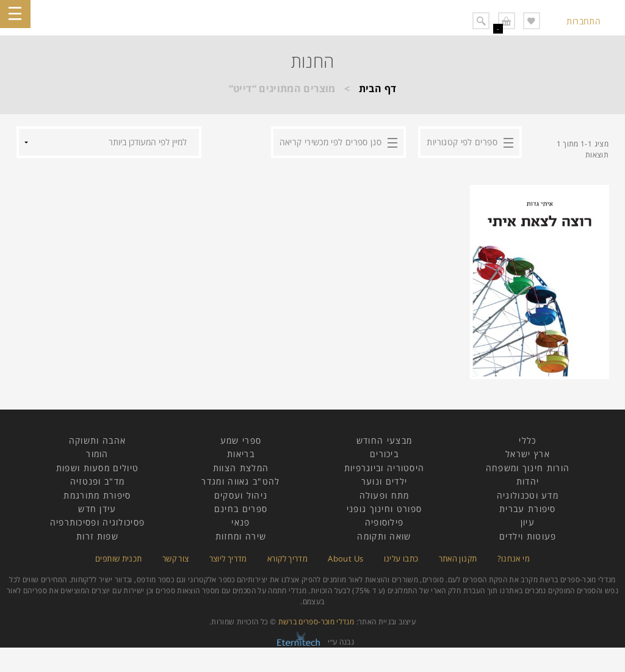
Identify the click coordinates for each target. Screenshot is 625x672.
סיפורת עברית (528, 509)
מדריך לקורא (287, 558)
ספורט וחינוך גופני (384, 509)
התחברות (583, 21)
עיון (528, 522)
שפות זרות (97, 536)
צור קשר (176, 558)
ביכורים (384, 454)
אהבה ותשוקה (97, 440)
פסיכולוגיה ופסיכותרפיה (98, 522)
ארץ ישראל (528, 454)
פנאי (240, 522)
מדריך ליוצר (228, 558)
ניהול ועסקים (241, 495)
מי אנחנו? (514, 558)
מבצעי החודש (384, 440)
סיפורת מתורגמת (97, 495)
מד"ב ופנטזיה (98, 481)
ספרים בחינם (241, 509)
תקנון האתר (458, 558)
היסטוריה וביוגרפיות (385, 468)
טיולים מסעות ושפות (97, 468)
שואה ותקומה (384, 536)
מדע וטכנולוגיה (528, 495)
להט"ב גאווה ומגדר (240, 481)
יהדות (528, 481)
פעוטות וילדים (528, 536)
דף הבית (378, 89)
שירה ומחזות (241, 536)
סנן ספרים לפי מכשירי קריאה (331, 142)
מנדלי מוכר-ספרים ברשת (316, 622)
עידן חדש (97, 509)
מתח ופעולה (385, 495)
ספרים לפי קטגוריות (462, 142)
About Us (345, 558)
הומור (97, 454)
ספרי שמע (241, 440)
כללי (527, 440)
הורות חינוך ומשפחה (528, 468)
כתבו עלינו (401, 558)
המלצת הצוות (241, 468)
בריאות (241, 454)
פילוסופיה (385, 522)
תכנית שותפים (118, 558)
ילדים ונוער (384, 481)
